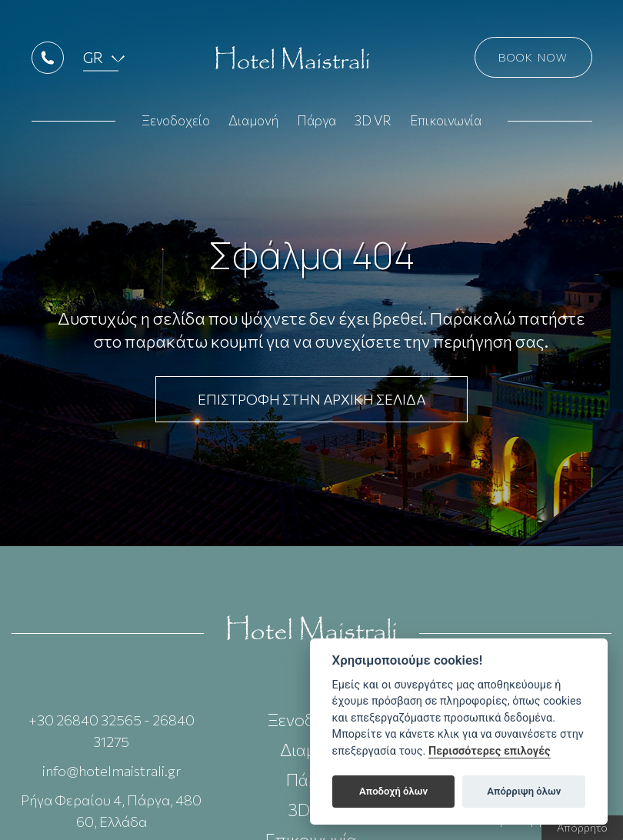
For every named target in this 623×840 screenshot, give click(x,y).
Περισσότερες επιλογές (490, 751)
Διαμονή (253, 124)
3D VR (373, 124)
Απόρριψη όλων (524, 791)
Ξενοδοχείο (176, 124)
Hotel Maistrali (292, 62)
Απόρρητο (582, 827)
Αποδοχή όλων (393, 791)
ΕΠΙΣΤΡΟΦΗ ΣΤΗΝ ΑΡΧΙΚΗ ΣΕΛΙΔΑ (311, 399)
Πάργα (316, 124)
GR (93, 61)
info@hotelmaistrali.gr (112, 771)
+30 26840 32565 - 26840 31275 (112, 731)
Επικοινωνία (446, 124)
